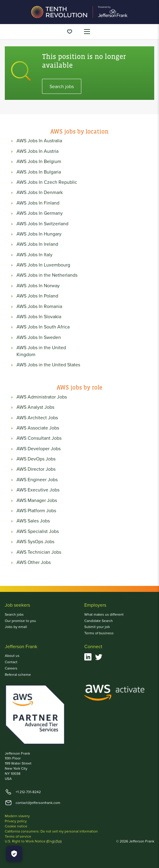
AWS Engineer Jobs (37, 479)
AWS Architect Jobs (37, 417)
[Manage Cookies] (14, 854)
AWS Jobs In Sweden (39, 337)
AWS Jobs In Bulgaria (39, 172)
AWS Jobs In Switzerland (42, 223)
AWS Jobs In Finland (38, 203)
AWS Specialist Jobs (38, 531)
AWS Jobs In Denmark (40, 192)
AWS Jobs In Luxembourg (43, 265)
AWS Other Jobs (34, 562)
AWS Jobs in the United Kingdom (41, 351)
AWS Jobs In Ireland (37, 244)
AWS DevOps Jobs (36, 459)
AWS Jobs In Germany (40, 213)
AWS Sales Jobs (33, 521)
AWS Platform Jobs (36, 510)
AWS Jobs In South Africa (43, 327)
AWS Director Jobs (36, 469)
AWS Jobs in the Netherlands (47, 275)
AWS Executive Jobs (38, 490)
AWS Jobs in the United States (48, 365)
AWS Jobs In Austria (37, 151)
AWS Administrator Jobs (42, 397)
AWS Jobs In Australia (39, 140)
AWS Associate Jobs (38, 428)
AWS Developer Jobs (39, 448)
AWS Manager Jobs (37, 500)
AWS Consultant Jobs (39, 438)
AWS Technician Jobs (39, 552)
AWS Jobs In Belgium (39, 161)
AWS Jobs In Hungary (39, 234)
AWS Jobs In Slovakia (39, 316)
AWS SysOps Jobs (35, 541)
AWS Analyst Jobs (35, 407)
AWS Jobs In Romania (39, 306)
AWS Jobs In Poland (37, 296)
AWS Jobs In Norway (38, 285)
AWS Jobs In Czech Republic (47, 182)
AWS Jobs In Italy (34, 254)
